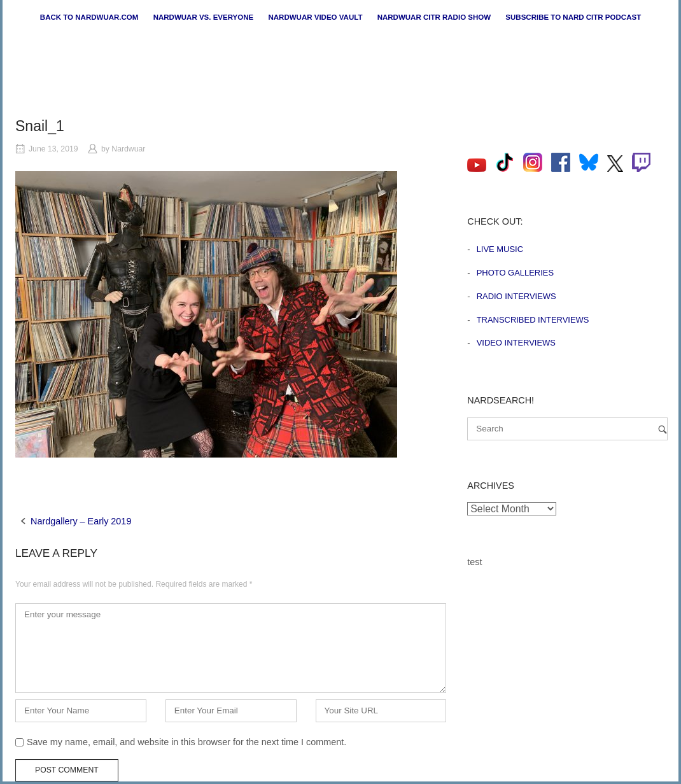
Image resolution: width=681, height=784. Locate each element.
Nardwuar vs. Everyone (204, 17)
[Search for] (567, 429)
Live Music (500, 249)
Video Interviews (516, 343)
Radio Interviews (516, 296)
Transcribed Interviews (533, 320)
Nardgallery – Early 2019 (81, 521)
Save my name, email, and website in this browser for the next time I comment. (186, 742)
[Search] (663, 429)
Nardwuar (128, 149)
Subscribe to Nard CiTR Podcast (573, 17)
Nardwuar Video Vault (315, 17)
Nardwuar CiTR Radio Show (434, 17)
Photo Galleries (515, 273)
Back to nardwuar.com (89, 17)
